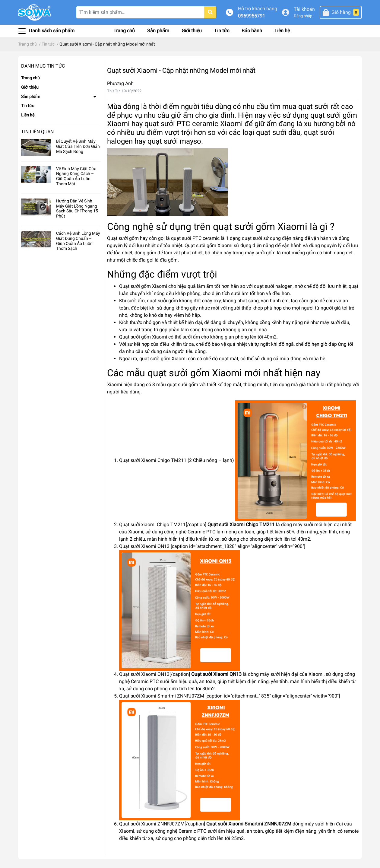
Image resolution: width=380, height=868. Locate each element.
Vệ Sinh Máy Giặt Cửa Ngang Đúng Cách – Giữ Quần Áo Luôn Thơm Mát (76, 176)
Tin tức (222, 31)
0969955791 (252, 16)
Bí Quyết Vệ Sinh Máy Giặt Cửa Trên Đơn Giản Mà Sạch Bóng (78, 146)
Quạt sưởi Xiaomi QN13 (216, 674)
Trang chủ (124, 31)
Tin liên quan (37, 132)
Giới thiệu (192, 31)
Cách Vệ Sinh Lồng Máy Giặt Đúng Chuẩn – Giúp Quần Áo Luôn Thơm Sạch (78, 241)
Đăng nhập (303, 16)
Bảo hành (252, 31)
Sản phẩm (158, 31)
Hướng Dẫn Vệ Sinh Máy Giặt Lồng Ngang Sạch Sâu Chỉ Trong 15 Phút (77, 208)
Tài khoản (304, 9)
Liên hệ (282, 31)
